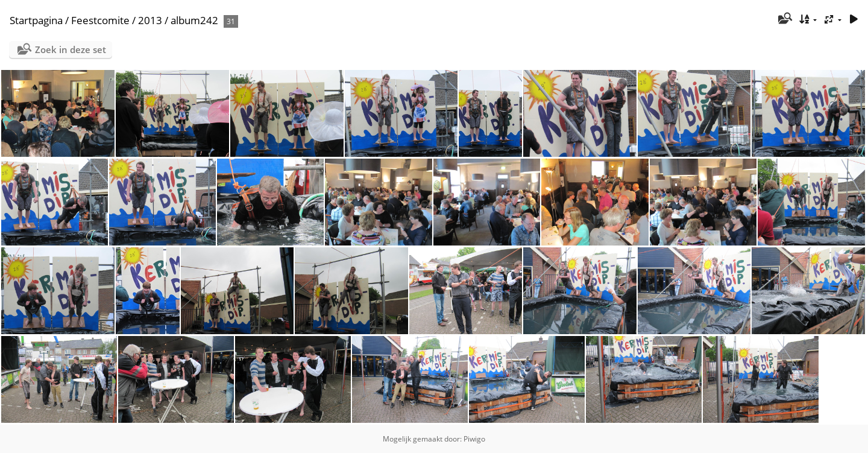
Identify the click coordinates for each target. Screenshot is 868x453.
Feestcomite (100, 20)
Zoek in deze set (71, 49)
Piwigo (474, 439)
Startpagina (36, 20)
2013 (150, 20)
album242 (194, 20)
